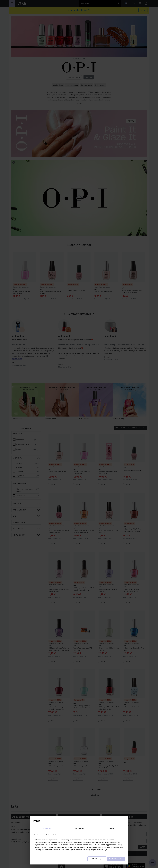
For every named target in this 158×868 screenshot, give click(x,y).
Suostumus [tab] (47, 828)
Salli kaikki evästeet (116, 859)
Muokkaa (97, 859)
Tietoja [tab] (111, 828)
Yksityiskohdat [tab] (79, 828)
